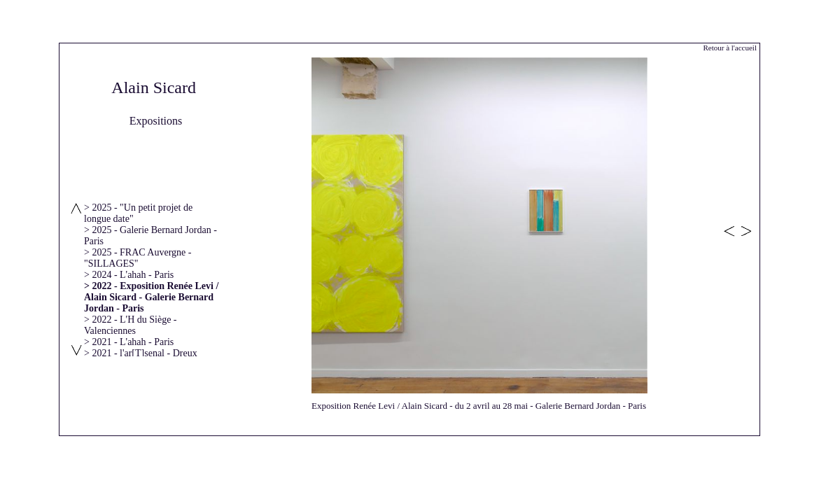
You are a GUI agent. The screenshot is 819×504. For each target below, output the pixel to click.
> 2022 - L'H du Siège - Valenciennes (131, 325)
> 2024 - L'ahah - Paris (129, 275)
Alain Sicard (154, 87)
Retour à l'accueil (730, 48)
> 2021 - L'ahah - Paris (129, 342)
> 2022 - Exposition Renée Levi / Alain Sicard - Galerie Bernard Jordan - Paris (151, 297)
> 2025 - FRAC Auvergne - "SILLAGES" (138, 258)
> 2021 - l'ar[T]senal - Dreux (141, 353)
